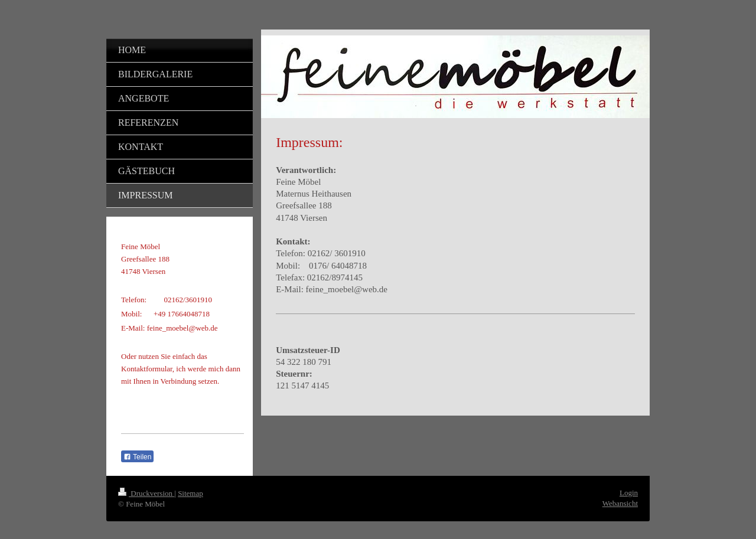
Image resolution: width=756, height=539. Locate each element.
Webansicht (620, 503)
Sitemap (190, 493)
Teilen (137, 457)
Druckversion (146, 493)
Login (629, 493)
